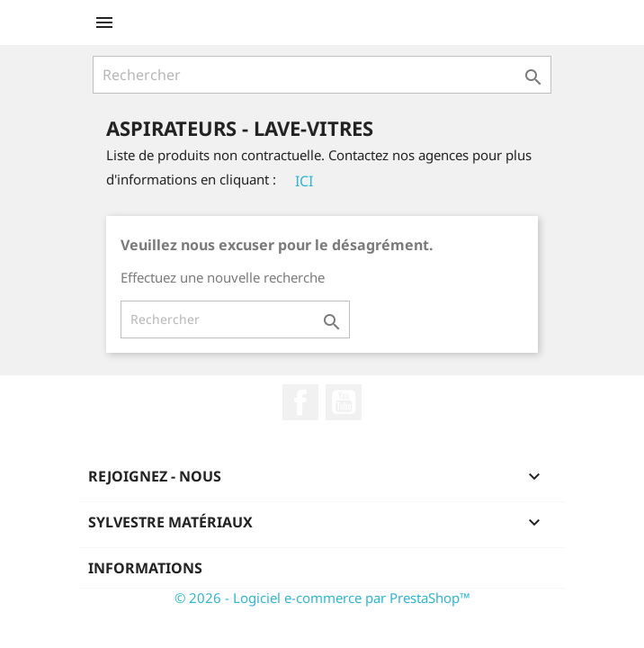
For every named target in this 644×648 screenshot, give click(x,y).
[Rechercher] (322, 75)
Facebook (300, 402)
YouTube (344, 402)
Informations (145, 568)
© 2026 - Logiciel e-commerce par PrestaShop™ (322, 598)
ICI (304, 181)
